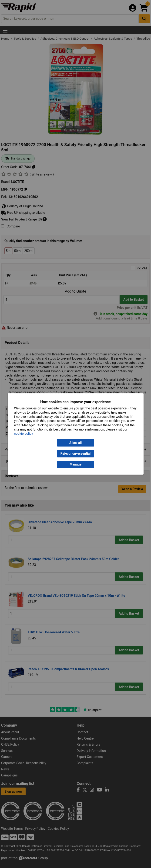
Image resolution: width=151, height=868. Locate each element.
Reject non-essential (75, 454)
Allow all (75, 443)
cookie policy (23, 434)
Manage (75, 464)
